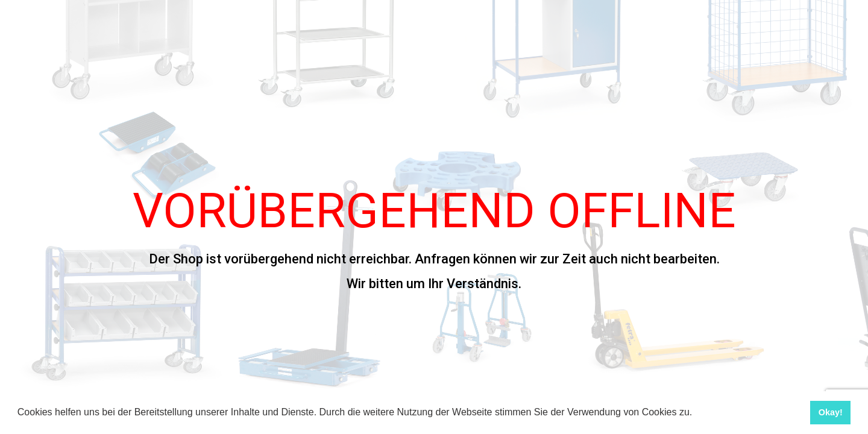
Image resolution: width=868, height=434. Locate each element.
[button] (697, 414)
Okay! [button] (831, 412)
